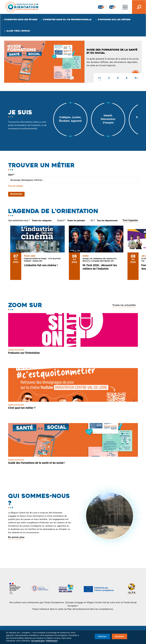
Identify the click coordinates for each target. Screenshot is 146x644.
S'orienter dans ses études (21, 20)
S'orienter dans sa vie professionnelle (67, 20)
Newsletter (101, 7)
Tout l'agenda (130, 221)
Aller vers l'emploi (18, 31)
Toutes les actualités (124, 305)
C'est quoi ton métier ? (22, 408)
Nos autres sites (125, 7)
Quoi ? (11, 175)
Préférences (52, 641)
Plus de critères (16, 186)
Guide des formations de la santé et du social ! (36, 463)
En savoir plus (16, 537)
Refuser (102, 636)
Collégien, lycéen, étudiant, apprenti (70, 119)
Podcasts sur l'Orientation (24, 353)
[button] (98, 78)
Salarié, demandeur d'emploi (108, 119)
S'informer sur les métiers (114, 20)
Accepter (120, 636)
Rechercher (16, 194)
